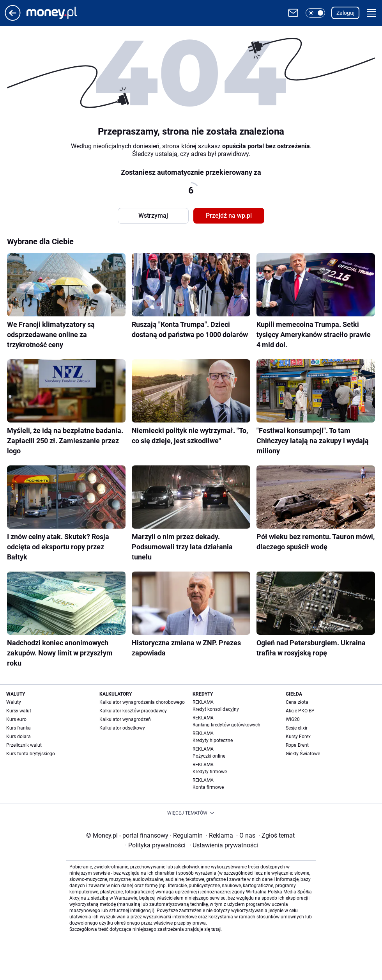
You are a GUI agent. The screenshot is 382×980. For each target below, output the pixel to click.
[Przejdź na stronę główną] (13, 19)
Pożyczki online (209, 756)
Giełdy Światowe (303, 754)
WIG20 (293, 719)
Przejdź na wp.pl (229, 216)
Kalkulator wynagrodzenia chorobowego (142, 702)
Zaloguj (345, 13)
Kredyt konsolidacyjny (216, 709)
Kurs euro (16, 719)
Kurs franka (19, 728)
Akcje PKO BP (300, 711)
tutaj (216, 929)
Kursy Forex (298, 737)
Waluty (14, 702)
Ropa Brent (297, 745)
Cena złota (297, 702)
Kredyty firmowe (210, 772)
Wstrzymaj (153, 216)
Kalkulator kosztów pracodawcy (133, 711)
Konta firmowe (208, 787)
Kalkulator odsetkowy (122, 728)
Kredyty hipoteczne (213, 740)
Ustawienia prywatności (224, 845)
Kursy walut (19, 711)
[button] (315, 13)
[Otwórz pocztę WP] (293, 13)
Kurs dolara (19, 737)
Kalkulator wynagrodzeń (125, 719)
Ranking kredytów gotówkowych (226, 725)
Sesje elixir (297, 728)
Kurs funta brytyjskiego (31, 754)
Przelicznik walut (24, 745)
